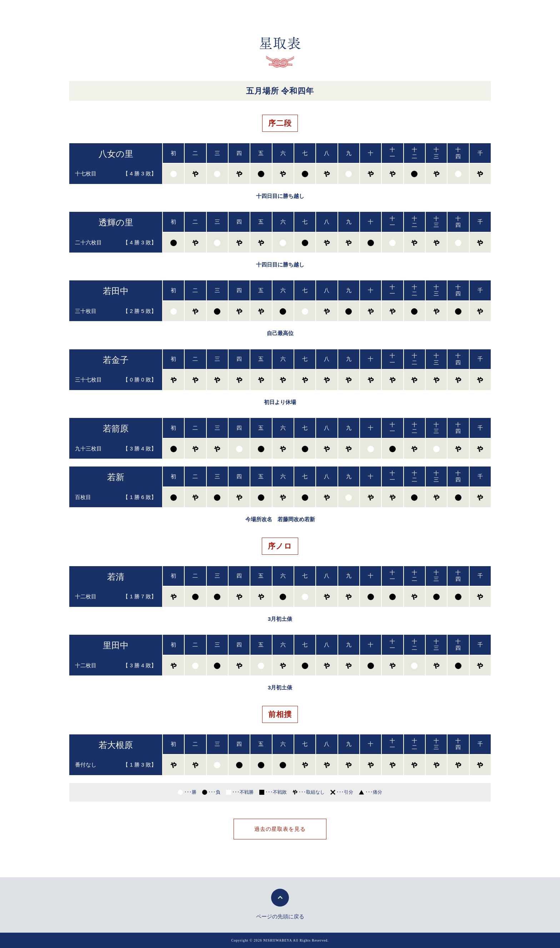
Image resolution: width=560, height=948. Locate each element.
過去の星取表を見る (280, 829)
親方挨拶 (166, 12)
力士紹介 (246, 12)
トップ (129, 12)
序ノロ (280, 546)
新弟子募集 (323, 12)
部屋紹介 (206, 12)
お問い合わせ (422, 12)
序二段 (280, 123)
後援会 (283, 12)
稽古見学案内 (371, 12)
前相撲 (280, 714)
